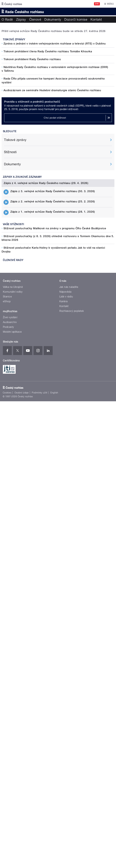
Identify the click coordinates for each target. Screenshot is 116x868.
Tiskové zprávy (14, 103)
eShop (7, 619)
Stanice (7, 615)
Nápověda (65, 610)
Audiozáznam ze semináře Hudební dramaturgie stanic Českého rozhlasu (52, 154)
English (54, 711)
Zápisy (21, 20)
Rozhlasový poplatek (72, 629)
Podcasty (8, 645)
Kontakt (96, 20)
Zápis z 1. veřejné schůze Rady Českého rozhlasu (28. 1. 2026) (53, 403)
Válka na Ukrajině (13, 605)
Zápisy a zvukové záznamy (22, 304)
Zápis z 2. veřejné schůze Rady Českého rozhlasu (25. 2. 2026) (53, 392)
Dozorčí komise (76, 20)
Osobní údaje (22, 711)
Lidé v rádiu (66, 615)
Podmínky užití (40, 711)
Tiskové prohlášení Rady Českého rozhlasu (32, 123)
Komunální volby (13, 610)
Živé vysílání (10, 635)
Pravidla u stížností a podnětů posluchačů (32, 229)
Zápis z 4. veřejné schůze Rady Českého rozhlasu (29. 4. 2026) (46, 374)
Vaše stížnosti (13, 415)
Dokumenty (53, 20)
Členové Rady (13, 451)
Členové (35, 20)
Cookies (7, 711)
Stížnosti (10, 279)
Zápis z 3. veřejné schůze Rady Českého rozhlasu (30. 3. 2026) (53, 382)
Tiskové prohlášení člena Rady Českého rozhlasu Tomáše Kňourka (48, 115)
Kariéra (64, 619)
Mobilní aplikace (12, 650)
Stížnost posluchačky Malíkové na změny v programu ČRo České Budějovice (55, 419)
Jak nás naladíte (69, 605)
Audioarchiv (10, 640)
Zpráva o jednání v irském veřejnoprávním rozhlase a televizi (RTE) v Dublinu (55, 107)
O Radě (7, 20)
